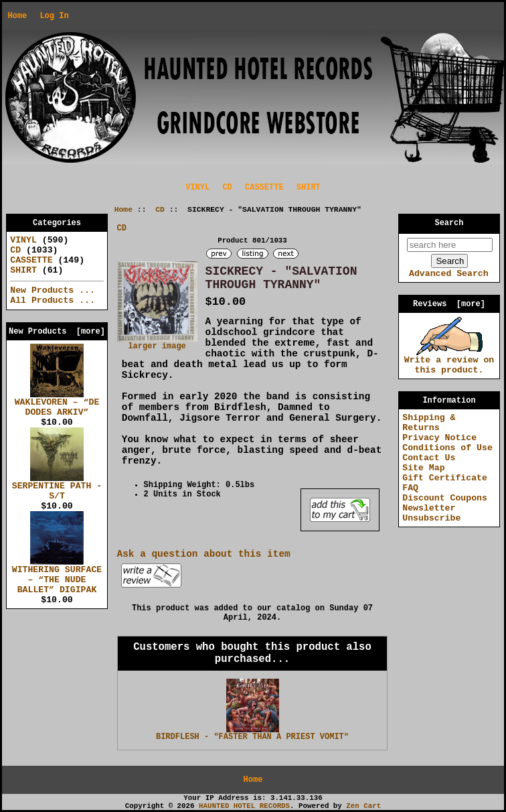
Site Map (423, 468)
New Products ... (53, 290)
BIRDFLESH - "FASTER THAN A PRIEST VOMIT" (252, 737)
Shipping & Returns (429, 423)
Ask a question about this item (204, 554)
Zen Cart (363, 806)
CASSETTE (264, 188)
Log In (54, 16)
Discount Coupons (445, 498)
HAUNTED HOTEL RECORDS (244, 806)
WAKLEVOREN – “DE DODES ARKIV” (57, 404)
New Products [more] (57, 332)
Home (17, 16)
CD (160, 210)
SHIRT (309, 188)
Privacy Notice (439, 438)
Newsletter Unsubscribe (431, 513)
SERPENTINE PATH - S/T (57, 487)
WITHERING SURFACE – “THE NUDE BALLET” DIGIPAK (57, 576)
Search (449, 223)
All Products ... (53, 300)
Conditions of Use (447, 448)
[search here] (450, 245)
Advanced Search (449, 274)
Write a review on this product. (449, 361)
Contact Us (429, 458)
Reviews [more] (449, 304)
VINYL (197, 188)
